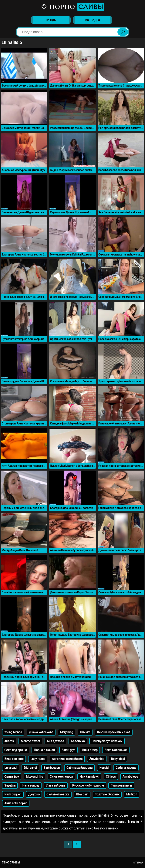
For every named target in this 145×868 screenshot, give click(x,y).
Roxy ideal (118, 759)
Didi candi (30, 768)
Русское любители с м (88, 786)
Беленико (78, 741)
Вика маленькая (116, 750)
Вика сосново (14, 759)
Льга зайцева (56, 786)
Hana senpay (31, 786)
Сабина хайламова (79, 768)
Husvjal (104, 768)
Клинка (85, 732)
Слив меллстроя (61, 777)
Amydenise (97, 759)
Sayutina (10, 786)
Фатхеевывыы (121, 786)
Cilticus (111, 777)
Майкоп (132, 794)
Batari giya (68, 750)
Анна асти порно (16, 803)
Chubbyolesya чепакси (107, 741)
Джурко (34, 794)
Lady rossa (38, 759)
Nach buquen (13, 794)
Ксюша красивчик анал (114, 732)
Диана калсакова (41, 732)
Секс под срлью (16, 750)
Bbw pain (82, 794)
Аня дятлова (55, 741)
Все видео (93, 20)
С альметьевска (58, 794)
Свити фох (12, 777)
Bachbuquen (52, 768)
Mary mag (67, 732)
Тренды (51, 20)
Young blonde (13, 732)
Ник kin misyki (89, 777)
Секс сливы (11, 863)
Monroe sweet (30, 741)
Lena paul (11, 768)
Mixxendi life (34, 777)
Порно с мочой (44, 750)
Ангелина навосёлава (67, 759)
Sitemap (138, 863)
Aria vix (9, 741)
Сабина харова (126, 768)
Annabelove (130, 777)
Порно (72, 7)
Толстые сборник (107, 794)
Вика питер (90, 750)
